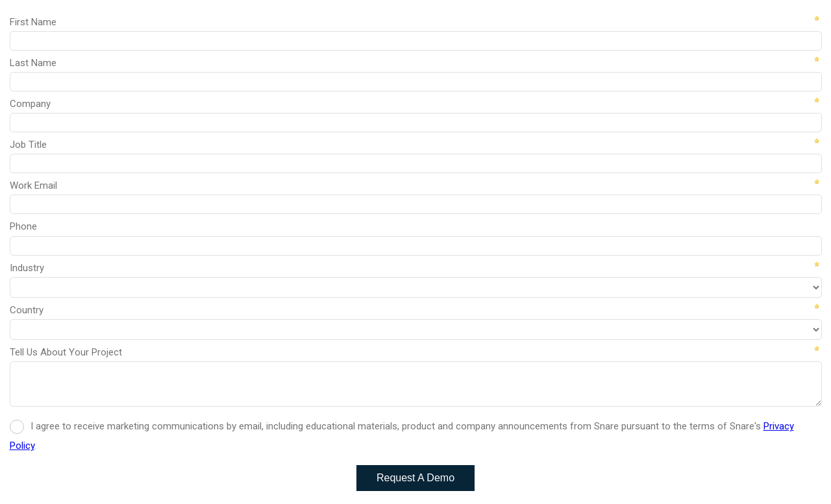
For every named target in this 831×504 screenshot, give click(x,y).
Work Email (33, 186)
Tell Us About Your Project (66, 352)
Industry (27, 268)
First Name (33, 22)
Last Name (33, 63)
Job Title (28, 145)
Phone (23, 226)
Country (27, 310)
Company (30, 104)
